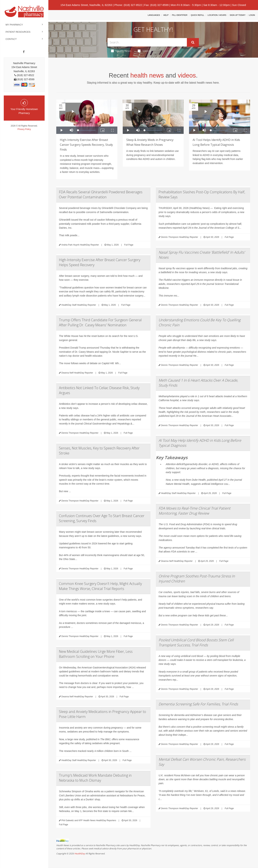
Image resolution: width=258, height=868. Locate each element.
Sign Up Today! (238, 15)
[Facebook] (24, 52)
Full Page (129, 245)
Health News (121, 51)
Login (252, 15)
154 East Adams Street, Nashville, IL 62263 (86, 5)
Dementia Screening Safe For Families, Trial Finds (198, 704)
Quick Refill (198, 15)
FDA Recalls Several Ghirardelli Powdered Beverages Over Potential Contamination (101, 194)
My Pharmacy (14, 25)
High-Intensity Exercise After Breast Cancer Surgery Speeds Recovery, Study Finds (86, 145)
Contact (11, 39)
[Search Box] (147, 42)
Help (166, 15)
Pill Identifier (180, 15)
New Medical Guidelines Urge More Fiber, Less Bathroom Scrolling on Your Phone (96, 654)
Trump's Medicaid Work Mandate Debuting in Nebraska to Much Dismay (95, 778)
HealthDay (80, 854)
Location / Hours (217, 15)
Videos (144, 51)
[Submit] (193, 42)
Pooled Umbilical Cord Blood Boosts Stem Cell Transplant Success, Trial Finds (196, 642)
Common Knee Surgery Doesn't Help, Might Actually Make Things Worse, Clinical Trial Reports (100, 586)
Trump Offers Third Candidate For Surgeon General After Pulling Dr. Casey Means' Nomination (100, 322)
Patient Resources (18, 32)
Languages (154, 15)
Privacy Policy (24, 129)
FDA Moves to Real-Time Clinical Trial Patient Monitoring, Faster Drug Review (194, 511)
